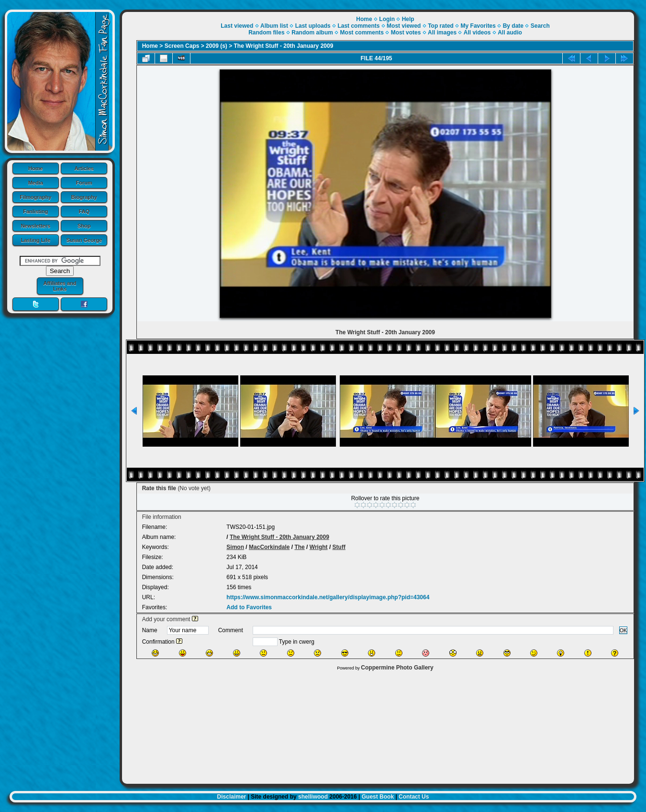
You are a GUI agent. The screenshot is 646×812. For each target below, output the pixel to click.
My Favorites (478, 26)
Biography (84, 197)
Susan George (84, 240)
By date (513, 26)
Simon (235, 547)
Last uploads (313, 26)
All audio (510, 33)
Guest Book (378, 797)
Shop (84, 226)
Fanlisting (35, 211)
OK (624, 630)
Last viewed (237, 26)
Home (36, 168)
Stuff (339, 547)
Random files (266, 33)
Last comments (358, 26)
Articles (84, 168)
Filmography (35, 197)
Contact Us (414, 797)
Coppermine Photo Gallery (397, 668)
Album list (274, 26)
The (299, 547)
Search (540, 26)
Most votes (406, 33)
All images (442, 33)
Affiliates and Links (60, 286)
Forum (84, 183)
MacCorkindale (269, 547)
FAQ (84, 211)
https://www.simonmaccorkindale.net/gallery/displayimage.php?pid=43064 (328, 597)
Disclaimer (232, 797)
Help (408, 19)
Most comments (362, 33)
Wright (319, 547)
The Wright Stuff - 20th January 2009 (284, 46)
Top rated (441, 26)
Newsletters (35, 226)
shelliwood (313, 797)
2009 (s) (217, 46)
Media (36, 183)
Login (387, 19)
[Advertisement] (378, 725)
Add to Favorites (249, 607)
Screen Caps (182, 46)
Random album (312, 33)
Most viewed (404, 26)
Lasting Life (35, 240)
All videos (477, 33)
